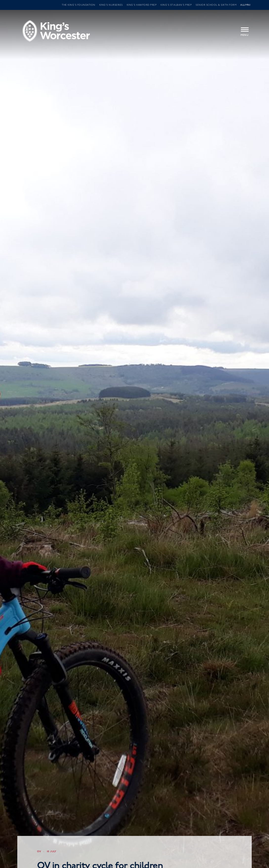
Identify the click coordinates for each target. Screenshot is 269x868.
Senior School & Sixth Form (216, 5)
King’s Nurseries (111, 5)
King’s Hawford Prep (142, 5)
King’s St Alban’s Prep (176, 5)
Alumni (245, 5)
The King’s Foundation (79, 5)
